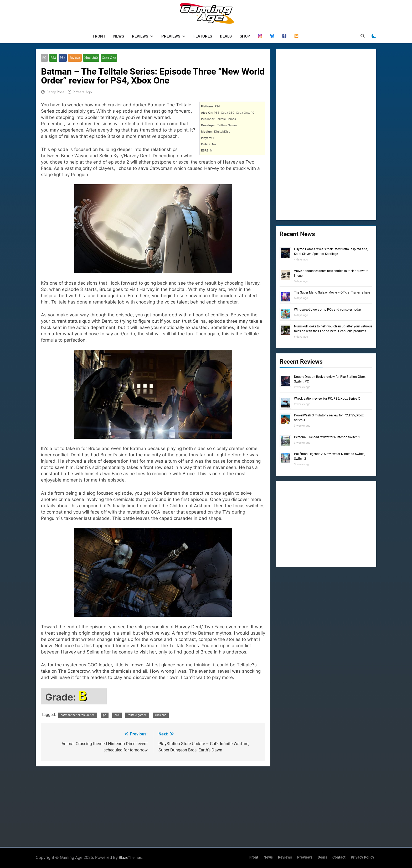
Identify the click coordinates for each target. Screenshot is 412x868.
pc (105, 715)
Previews (171, 36)
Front (99, 36)
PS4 (62, 58)
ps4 (117, 715)
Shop (245, 36)
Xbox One (108, 58)
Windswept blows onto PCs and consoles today (328, 310)
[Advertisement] (153, 806)
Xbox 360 (90, 58)
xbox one (161, 715)
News (119, 36)
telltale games (137, 715)
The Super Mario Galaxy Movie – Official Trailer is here (332, 292)
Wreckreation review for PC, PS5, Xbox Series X (327, 399)
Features (203, 36)
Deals (226, 36)
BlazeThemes (130, 858)
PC (44, 58)
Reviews (140, 36)
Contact (339, 858)
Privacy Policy (362, 858)
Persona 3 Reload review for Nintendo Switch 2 (327, 437)
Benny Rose (55, 92)
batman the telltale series (78, 715)
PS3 (53, 58)
